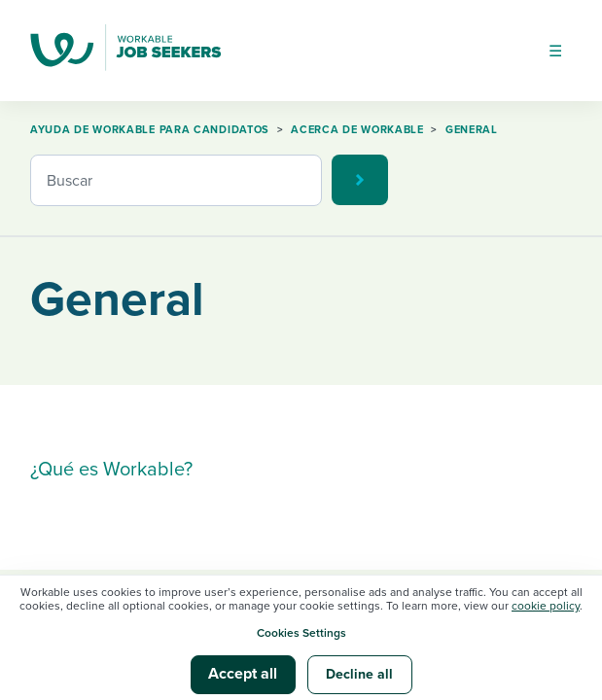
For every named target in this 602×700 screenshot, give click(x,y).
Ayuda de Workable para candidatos (150, 130)
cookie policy (546, 606)
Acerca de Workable (357, 130)
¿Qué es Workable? (111, 470)
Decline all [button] (359, 674)
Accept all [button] (243, 674)
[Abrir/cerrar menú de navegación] (555, 51)
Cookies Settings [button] (301, 633)
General (472, 130)
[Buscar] (176, 180)
